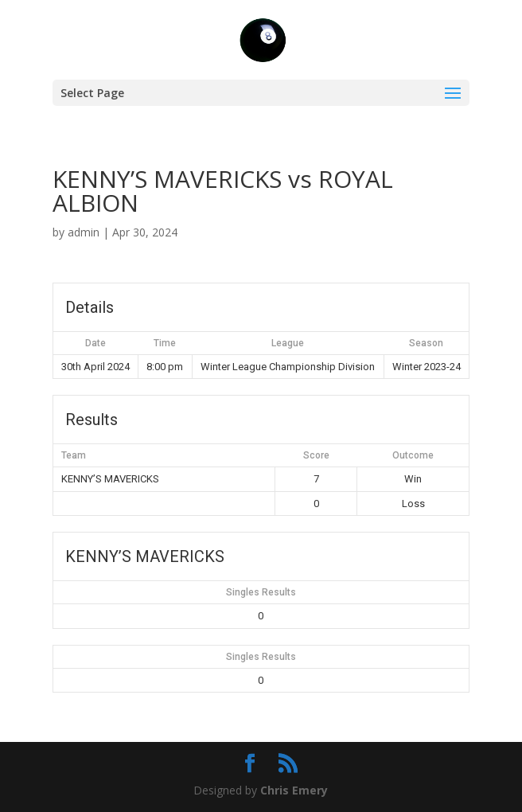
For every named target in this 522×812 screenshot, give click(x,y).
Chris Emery (294, 790)
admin (84, 232)
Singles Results (261, 592)
